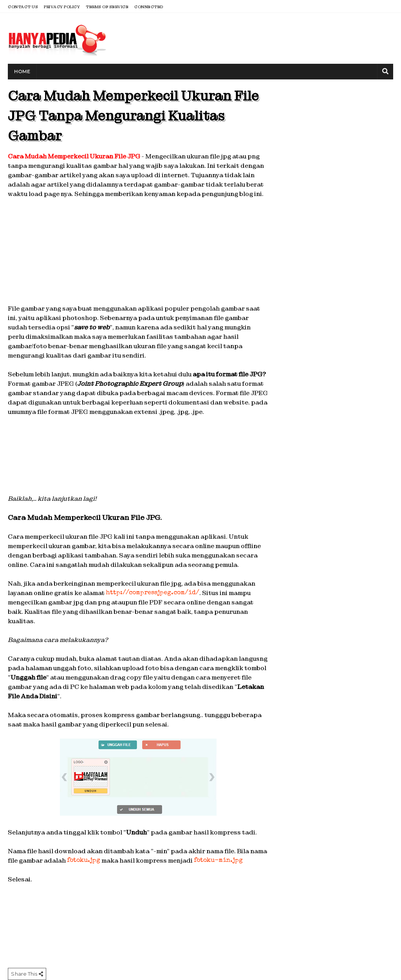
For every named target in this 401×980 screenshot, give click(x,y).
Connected (149, 7)
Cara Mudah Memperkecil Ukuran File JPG (74, 156)
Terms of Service (107, 7)
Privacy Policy (62, 7)
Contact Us (23, 7)
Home (22, 71)
